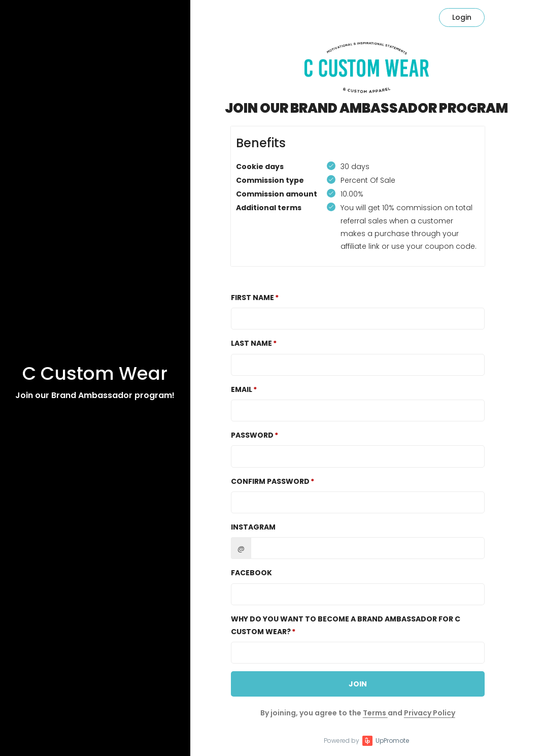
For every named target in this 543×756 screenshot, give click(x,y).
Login (462, 17)
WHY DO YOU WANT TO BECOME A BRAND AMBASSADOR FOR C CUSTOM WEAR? (346, 625)
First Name (252, 298)
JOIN (358, 684)
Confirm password (270, 481)
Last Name (251, 343)
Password (252, 435)
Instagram (253, 527)
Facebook (251, 573)
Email (242, 389)
